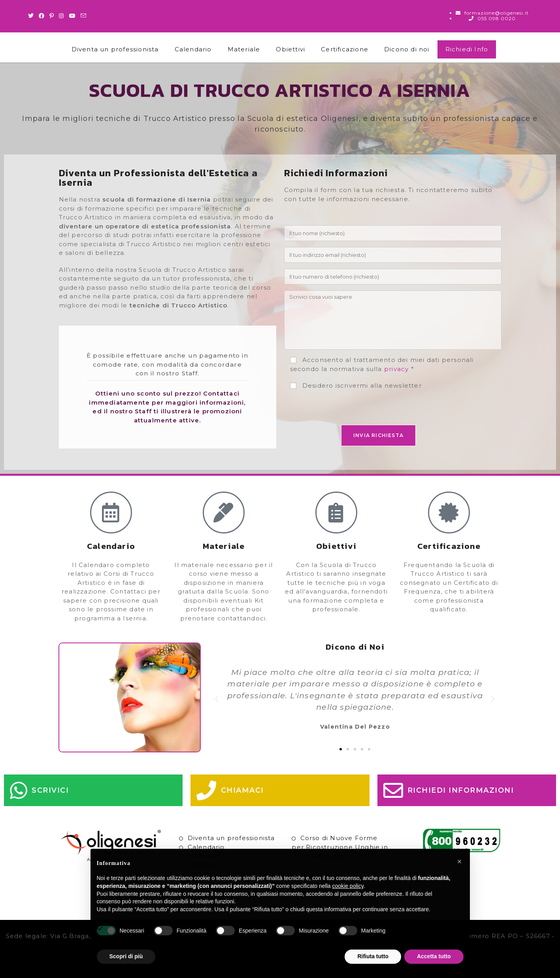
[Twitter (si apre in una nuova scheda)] (32, 16)
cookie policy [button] (348, 886)
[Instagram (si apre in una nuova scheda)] (61, 16)
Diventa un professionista (115, 49)
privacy (396, 369)
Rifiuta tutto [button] (373, 956)
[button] (217, 699)
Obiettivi (290, 49)
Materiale (244, 49)
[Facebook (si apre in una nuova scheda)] (42, 16)
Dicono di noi (407, 49)
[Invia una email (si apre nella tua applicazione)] (84, 16)
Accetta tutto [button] (434, 956)
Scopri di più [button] (126, 956)
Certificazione (345, 49)
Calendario (193, 49)
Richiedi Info (467, 49)
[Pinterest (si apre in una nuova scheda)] (52, 16)
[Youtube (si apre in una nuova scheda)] (73, 16)
